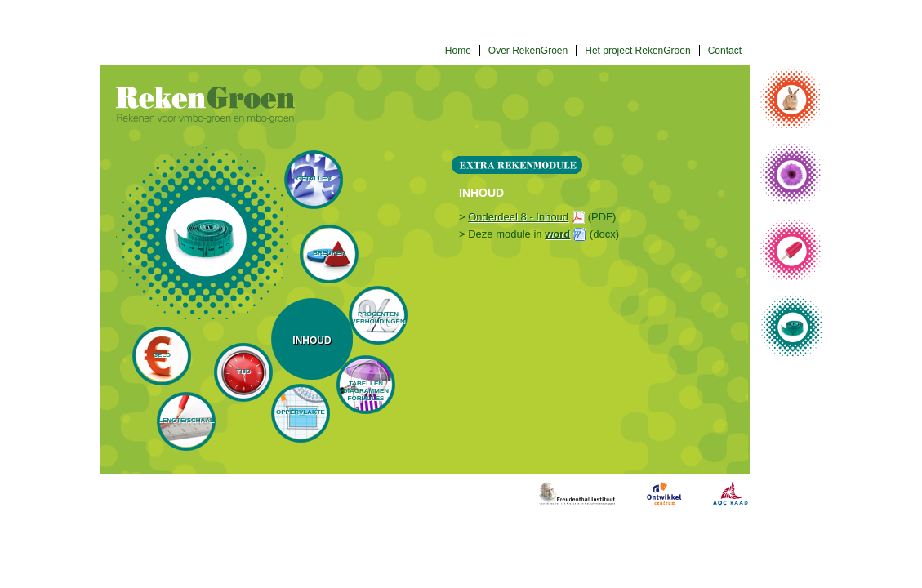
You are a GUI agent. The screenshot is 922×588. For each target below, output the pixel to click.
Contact (725, 51)
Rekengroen (205, 105)
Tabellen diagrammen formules (366, 391)
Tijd (243, 371)
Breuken (329, 253)
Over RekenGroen (528, 51)
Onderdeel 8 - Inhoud (518, 217)
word (557, 234)
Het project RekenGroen (637, 51)
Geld (162, 355)
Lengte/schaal (186, 420)
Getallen (314, 178)
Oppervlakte (301, 412)
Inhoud (312, 341)
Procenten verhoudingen (378, 318)
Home (458, 51)
